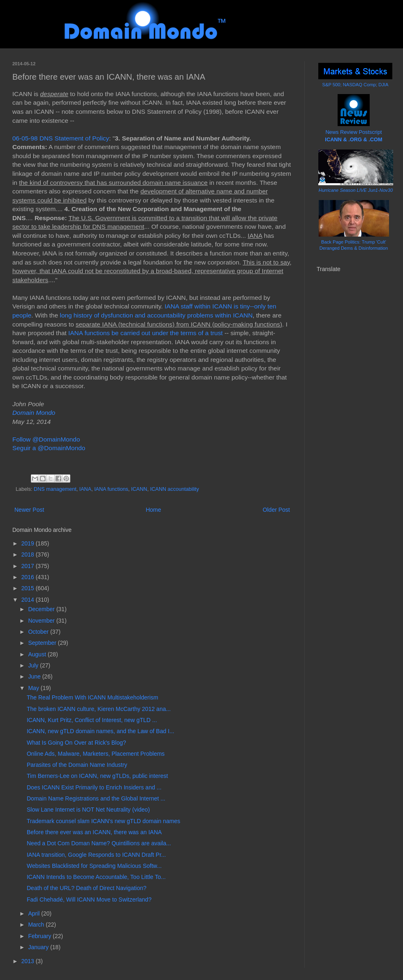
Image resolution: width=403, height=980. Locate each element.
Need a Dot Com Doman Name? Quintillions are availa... (99, 843)
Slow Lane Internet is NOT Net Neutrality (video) (88, 810)
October (39, 632)
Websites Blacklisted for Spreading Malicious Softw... (94, 866)
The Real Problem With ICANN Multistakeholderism (93, 697)
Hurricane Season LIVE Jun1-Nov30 (356, 190)
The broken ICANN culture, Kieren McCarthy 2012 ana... (99, 709)
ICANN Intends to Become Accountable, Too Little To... (96, 877)
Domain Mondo (34, 413)
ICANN (139, 489)
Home (153, 510)
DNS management (55, 489)
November (42, 621)
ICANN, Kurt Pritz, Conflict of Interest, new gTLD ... (92, 720)
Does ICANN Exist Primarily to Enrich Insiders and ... (94, 787)
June (35, 676)
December (42, 609)
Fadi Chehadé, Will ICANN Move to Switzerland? (89, 899)
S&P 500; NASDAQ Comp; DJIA (356, 85)
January (39, 947)
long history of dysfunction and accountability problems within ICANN (156, 315)
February (40, 936)
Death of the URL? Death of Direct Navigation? (87, 888)
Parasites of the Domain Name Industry (77, 765)
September (43, 643)
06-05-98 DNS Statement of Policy (61, 138)
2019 (29, 543)
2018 (29, 554)
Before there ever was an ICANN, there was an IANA (94, 832)
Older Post (276, 510)
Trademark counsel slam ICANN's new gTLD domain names (103, 821)
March (37, 925)
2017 (29, 566)
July (34, 665)
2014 (29, 600)
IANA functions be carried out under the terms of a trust (146, 333)
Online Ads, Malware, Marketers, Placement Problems (96, 754)
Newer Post (29, 510)
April (35, 913)
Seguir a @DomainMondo (49, 448)
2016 (29, 577)
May (34, 688)
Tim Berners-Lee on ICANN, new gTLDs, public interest (97, 776)
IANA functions (111, 489)
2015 (29, 588)
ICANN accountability (175, 489)
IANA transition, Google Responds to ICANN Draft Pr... (96, 855)
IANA (85, 489)
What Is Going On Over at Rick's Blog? (76, 743)
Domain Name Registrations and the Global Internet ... (96, 798)
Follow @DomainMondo (46, 439)
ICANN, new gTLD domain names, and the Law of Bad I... (101, 731)
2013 (29, 961)
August (38, 654)
